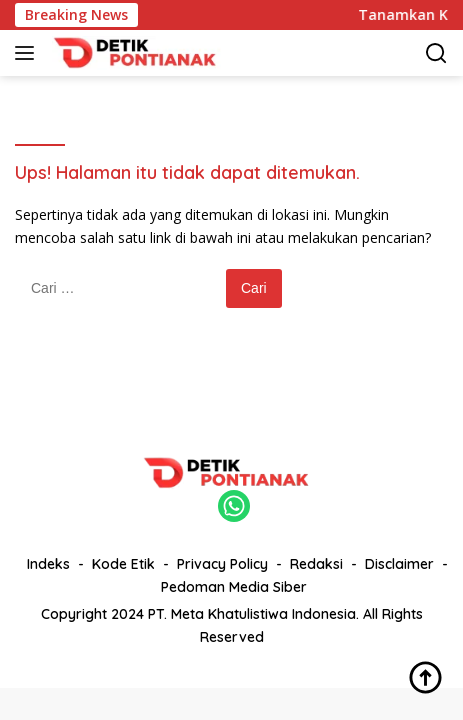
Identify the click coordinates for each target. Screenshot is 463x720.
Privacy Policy (222, 564)
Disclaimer (399, 564)
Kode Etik (123, 564)
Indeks (48, 564)
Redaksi (316, 564)
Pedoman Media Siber (234, 587)
